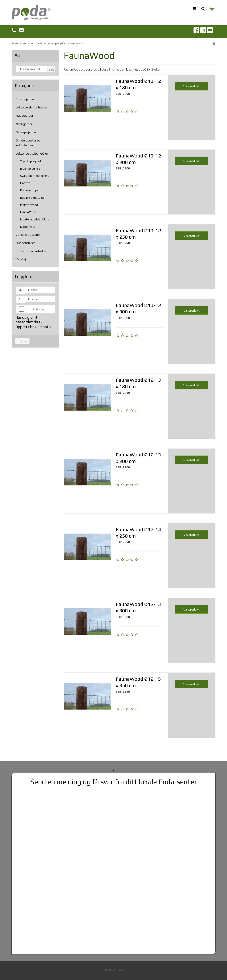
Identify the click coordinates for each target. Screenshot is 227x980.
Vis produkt (191, 86)
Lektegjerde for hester (31, 107)
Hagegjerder (24, 115)
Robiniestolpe (29, 190)
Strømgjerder (25, 99)
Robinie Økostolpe (32, 198)
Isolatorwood (29, 205)
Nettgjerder (24, 124)
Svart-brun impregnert (35, 176)
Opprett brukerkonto (33, 327)
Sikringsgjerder (26, 132)
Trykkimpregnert (31, 161)
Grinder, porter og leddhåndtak (28, 143)
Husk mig (38, 309)
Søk (51, 70)
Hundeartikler (25, 243)
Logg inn (22, 341)
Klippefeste (28, 227)
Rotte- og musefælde (31, 251)
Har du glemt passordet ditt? (29, 320)
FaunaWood (28, 212)
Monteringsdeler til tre (35, 219)
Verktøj (21, 259)
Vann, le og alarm (28, 235)
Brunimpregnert (30, 169)
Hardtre (25, 183)
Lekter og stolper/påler (32, 153)
